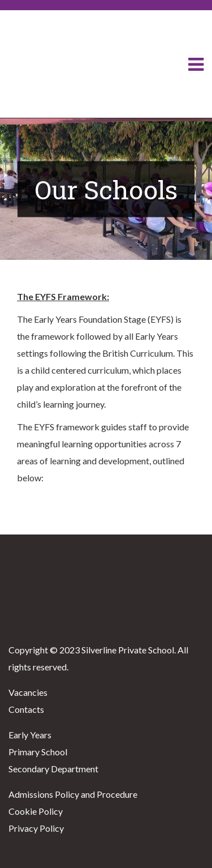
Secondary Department (53, 769)
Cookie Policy (36, 811)
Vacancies (28, 692)
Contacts (26, 709)
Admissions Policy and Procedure (73, 794)
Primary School (38, 752)
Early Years (30, 735)
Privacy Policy (36, 828)
